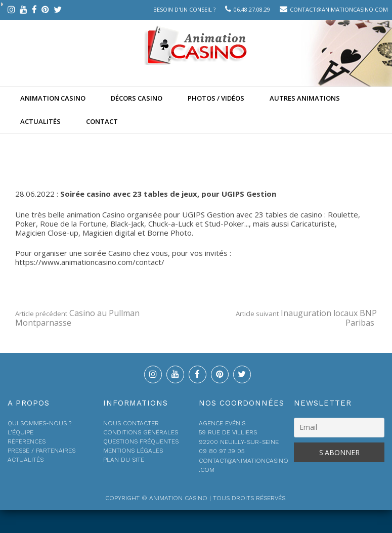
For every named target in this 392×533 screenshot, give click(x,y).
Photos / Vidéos (216, 98)
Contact (102, 121)
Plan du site (124, 460)
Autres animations (305, 98)
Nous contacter (131, 423)
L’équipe (20, 432)
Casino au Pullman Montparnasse (77, 318)
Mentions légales (133, 451)
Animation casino (53, 98)
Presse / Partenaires (41, 451)
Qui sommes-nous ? (39, 423)
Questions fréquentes (141, 441)
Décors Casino (137, 98)
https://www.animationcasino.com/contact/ (90, 262)
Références (27, 441)
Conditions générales (141, 432)
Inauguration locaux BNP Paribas (306, 318)
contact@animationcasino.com (339, 9)
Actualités (40, 121)
